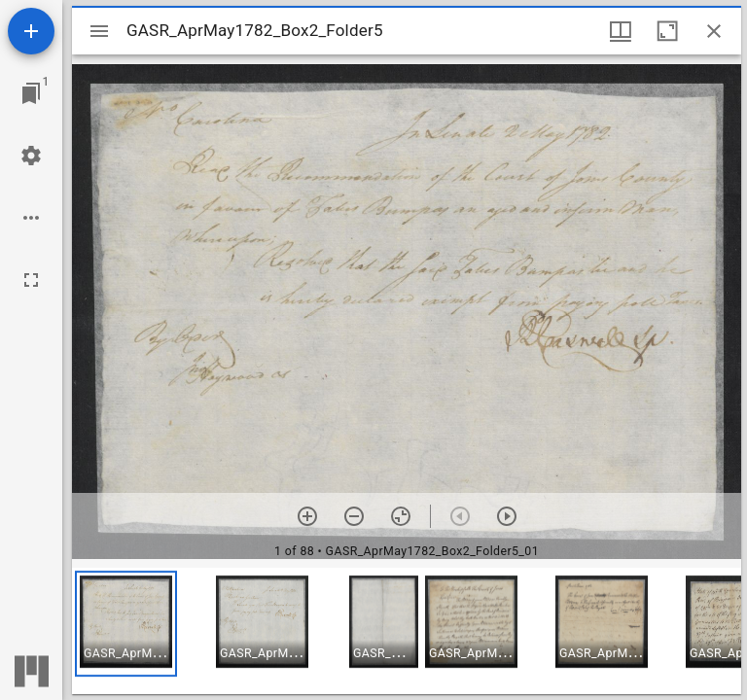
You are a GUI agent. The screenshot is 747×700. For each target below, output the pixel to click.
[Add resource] (31, 31)
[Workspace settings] (31, 156)
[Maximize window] (667, 31)
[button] (126, 624)
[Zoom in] (307, 516)
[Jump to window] (31, 93)
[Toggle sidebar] (99, 31)
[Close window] (714, 31)
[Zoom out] (354, 516)
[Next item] (507, 516)
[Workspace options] (31, 218)
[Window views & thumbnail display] (621, 31)
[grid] (407, 631)
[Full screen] (31, 280)
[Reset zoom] (401, 516)
